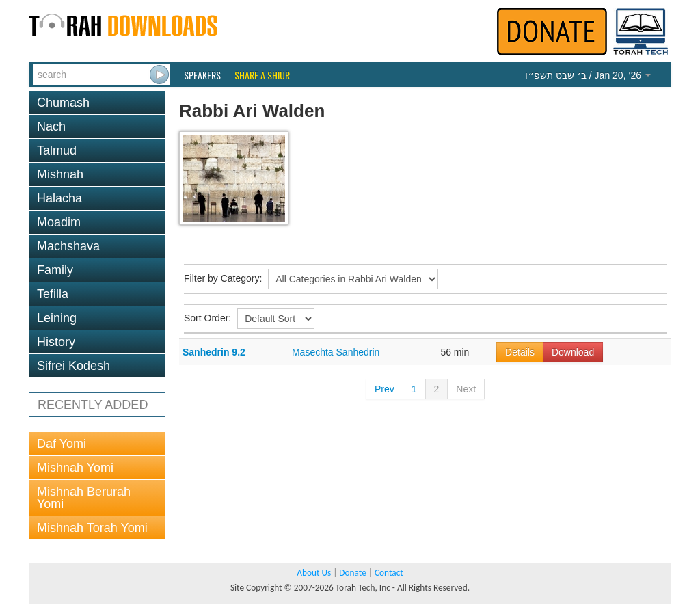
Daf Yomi (62, 444)
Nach (51, 126)
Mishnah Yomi (75, 468)
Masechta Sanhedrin (336, 352)
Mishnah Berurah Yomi (84, 498)
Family (55, 270)
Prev (385, 389)
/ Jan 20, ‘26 (588, 75)
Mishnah (60, 174)
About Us (314, 573)
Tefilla (53, 294)
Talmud (57, 150)
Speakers (202, 75)
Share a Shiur (262, 75)
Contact (389, 573)
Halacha (59, 198)
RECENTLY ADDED (93, 405)
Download (573, 352)
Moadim (59, 222)
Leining (57, 318)
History (56, 342)
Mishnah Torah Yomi (92, 528)
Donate (352, 573)
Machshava (68, 246)
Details (520, 352)
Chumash (63, 103)
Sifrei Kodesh (73, 366)
